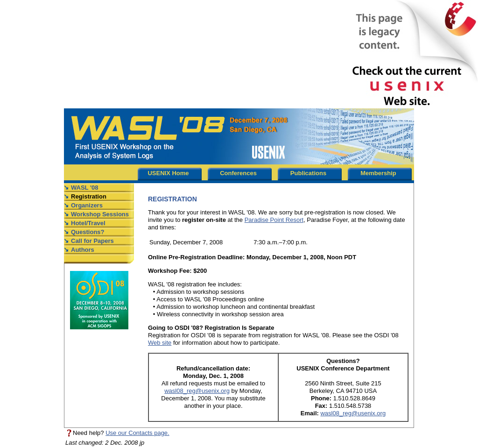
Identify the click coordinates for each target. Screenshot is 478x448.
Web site (160, 343)
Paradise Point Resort (274, 220)
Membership (378, 173)
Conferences (238, 173)
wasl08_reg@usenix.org (197, 391)
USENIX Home (168, 173)
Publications (308, 173)
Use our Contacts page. (137, 433)
